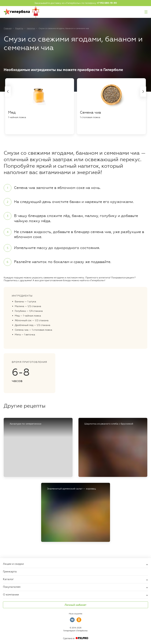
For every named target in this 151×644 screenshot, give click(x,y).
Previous (8, 92)
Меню (146, 12)
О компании (11, 594)
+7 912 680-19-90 (107, 3)
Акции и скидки (13, 564)
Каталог (8, 579)
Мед (12, 112)
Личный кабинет (75, 605)
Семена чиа (90, 112)
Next (143, 92)
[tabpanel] (40, 106)
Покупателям (12, 587)
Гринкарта (10, 571)
